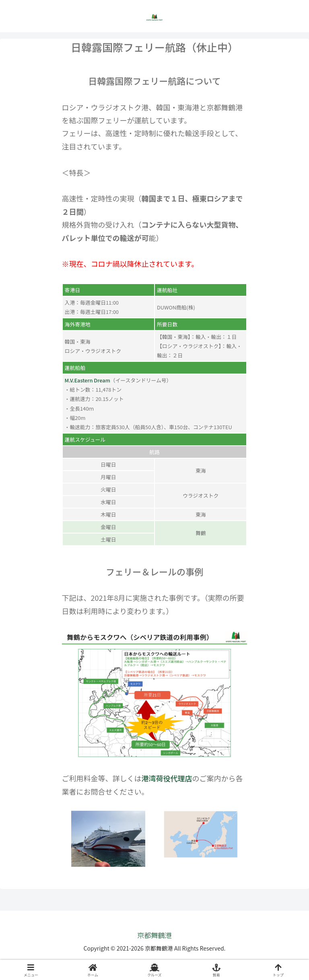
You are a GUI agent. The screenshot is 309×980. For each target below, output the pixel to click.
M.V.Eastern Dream (88, 380)
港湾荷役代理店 (167, 778)
